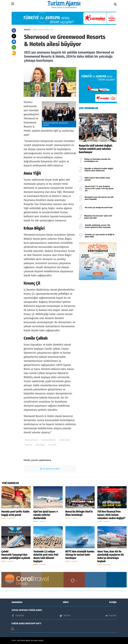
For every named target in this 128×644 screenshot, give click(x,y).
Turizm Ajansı (25, 641)
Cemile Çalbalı (64, 440)
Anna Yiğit (52, 445)
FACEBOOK (18, 616)
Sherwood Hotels (31, 440)
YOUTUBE (111, 616)
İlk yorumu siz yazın (50, 469)
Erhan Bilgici (40, 445)
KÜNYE (66, 602)
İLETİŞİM (113, 602)
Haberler (27, 30)
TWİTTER (65, 616)
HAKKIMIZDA (17, 602)
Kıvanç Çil (28, 445)
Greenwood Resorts (48, 440)
